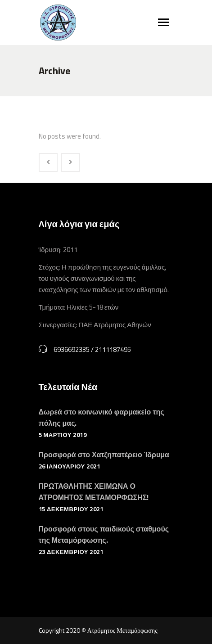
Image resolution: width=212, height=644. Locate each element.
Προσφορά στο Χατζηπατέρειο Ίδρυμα (104, 455)
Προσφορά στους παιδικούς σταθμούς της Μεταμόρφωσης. (104, 534)
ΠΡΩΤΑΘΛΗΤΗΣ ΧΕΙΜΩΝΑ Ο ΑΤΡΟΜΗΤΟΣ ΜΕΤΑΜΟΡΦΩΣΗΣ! (94, 492)
